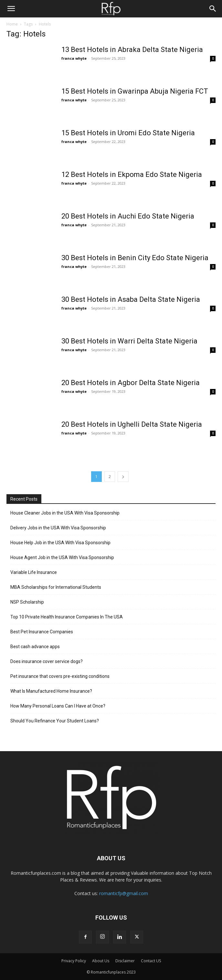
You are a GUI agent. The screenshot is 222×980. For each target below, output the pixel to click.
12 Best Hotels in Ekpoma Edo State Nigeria (132, 174)
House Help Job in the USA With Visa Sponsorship (60, 543)
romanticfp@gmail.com (124, 893)
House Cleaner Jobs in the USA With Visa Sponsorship (65, 513)
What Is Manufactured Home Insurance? (51, 691)
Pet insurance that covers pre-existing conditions (60, 676)
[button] (11, 9)
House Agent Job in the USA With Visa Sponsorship (62, 557)
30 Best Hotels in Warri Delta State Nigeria (129, 341)
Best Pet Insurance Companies (42, 632)
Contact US (151, 961)
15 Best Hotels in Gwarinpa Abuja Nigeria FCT (135, 91)
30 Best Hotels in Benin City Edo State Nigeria (135, 258)
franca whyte (74, 58)
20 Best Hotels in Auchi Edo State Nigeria (128, 216)
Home (12, 24)
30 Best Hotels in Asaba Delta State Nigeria (131, 299)
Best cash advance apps (35, 647)
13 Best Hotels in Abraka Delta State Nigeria (132, 50)
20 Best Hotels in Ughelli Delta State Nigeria (132, 424)
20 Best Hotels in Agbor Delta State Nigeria (131, 383)
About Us (101, 961)
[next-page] (123, 477)
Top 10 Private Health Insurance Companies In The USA (67, 617)
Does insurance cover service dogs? (47, 661)
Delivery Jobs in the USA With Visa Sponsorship (58, 528)
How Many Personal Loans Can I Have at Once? (58, 706)
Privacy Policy (74, 961)
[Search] (213, 9)
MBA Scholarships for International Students (56, 587)
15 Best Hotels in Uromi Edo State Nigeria (128, 133)
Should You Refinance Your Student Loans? (55, 721)
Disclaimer (125, 961)
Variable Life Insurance (34, 572)
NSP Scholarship (27, 602)
